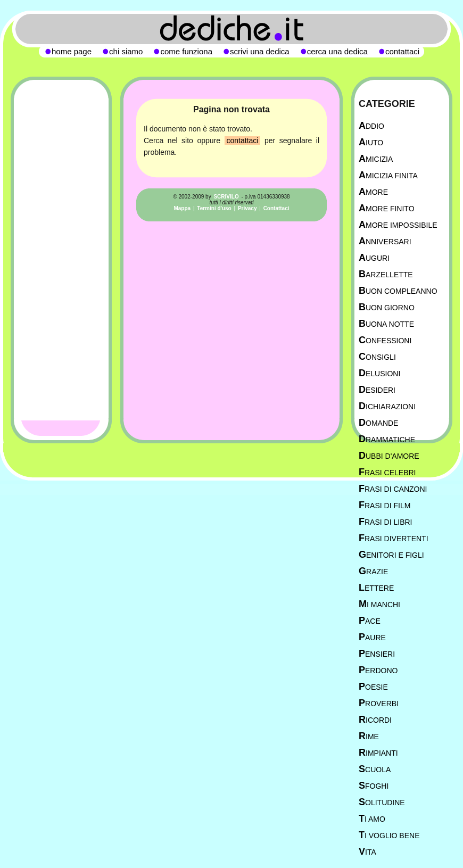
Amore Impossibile (398, 225)
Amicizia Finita (388, 175)
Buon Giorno (387, 307)
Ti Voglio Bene (389, 835)
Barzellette (386, 274)
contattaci (243, 140)
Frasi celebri (387, 472)
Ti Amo (372, 819)
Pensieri (377, 654)
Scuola (375, 769)
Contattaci (276, 208)
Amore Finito (387, 208)
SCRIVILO (226, 197)
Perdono (378, 670)
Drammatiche (387, 439)
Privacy (247, 208)
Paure (372, 637)
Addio (371, 126)
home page (72, 51)
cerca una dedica (337, 51)
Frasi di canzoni (393, 489)
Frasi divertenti (394, 538)
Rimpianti (378, 753)
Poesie (373, 687)
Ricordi (375, 720)
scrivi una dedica (260, 51)
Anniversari (385, 241)
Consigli (377, 357)
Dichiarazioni (387, 406)
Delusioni (379, 373)
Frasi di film (385, 505)
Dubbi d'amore (389, 456)
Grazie (373, 571)
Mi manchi (379, 604)
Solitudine (382, 802)
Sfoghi (374, 786)
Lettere (376, 588)
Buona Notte (386, 324)
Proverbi (379, 703)
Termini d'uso (214, 208)
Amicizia (376, 159)
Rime (369, 736)
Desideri (377, 390)
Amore (373, 192)
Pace (370, 621)
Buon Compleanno (398, 291)
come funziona (186, 51)
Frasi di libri (385, 522)
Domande (378, 423)
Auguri (374, 258)
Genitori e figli (391, 555)
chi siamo (126, 51)
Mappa (182, 208)
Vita (367, 852)
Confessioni (385, 340)
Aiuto (371, 142)
